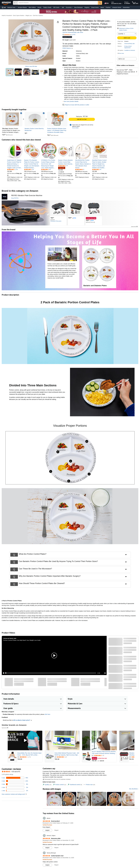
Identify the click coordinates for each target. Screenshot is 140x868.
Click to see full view (31, 66)
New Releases (78, 7)
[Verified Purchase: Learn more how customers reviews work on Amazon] (47, 825)
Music (102, 7)
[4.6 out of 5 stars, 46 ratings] (97, 169)
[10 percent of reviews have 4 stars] (15, 781)
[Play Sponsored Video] (25, 740)
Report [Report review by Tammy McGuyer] (56, 865)
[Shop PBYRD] (15, 198)
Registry (87, 7)
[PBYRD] (5, 197)
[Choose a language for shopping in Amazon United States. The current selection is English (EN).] (106, 3)
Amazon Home (117, 7)
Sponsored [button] (134, 227)
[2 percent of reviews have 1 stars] (15, 791)
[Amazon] (6, 3)
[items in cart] (135, 3)
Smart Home (95, 7)
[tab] (47, 785)
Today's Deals (47, 7)
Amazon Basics (22, 7)
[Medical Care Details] (16, 8)
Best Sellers (32, 7)
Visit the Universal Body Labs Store (73, 32)
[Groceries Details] (72, 8)
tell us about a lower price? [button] (23, 720)
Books (40, 7)
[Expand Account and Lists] (122, 4)
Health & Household (7, 16)
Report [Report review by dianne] (56, 830)
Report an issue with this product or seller (76, 105)
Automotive (126, 7)
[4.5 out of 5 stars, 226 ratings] (29, 169)
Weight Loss (29, 16)
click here (47, 714)
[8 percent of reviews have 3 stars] (15, 784)
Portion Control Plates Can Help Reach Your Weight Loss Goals (22, 640)
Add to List (121, 59)
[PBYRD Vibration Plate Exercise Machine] (27, 196)
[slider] (51, 673)
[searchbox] (58, 3)
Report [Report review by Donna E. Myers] (56, 848)
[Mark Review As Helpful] (47, 830)
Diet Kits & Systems (38, 16)
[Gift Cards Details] (60, 8)
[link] (35, 119)
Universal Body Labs (129, 44)
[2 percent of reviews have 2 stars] (15, 787)
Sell (63, 7)
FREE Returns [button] (68, 48)
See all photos (133, 789)
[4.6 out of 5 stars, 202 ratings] (46, 169)
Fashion (108, 7)
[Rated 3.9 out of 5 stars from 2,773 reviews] (30, 757)
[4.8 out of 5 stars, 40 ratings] (80, 169)
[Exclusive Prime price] (56, 221)
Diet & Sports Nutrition (19, 16)
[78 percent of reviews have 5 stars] (15, 778)
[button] (4, 7)
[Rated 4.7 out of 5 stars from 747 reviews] (104, 755)
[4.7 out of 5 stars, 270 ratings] (63, 166)
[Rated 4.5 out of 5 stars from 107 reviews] (67, 757)
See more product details (71, 101)
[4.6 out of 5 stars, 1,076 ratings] (12, 169)
